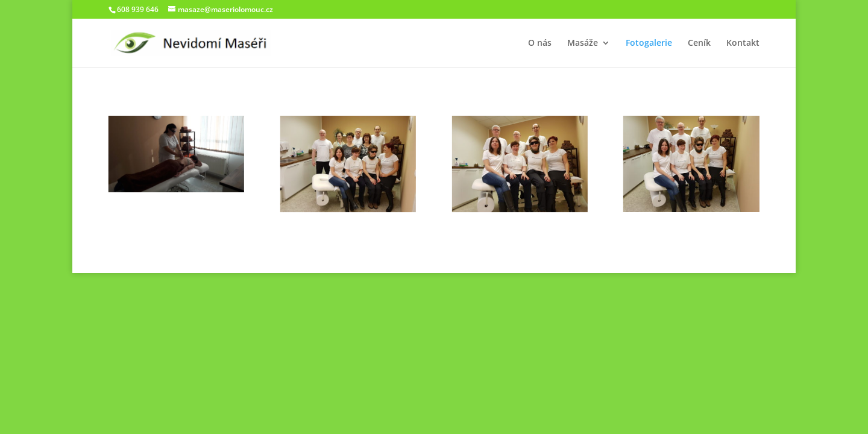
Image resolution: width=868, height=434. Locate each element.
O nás (540, 43)
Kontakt (743, 43)
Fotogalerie (649, 43)
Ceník (699, 43)
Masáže (583, 43)
